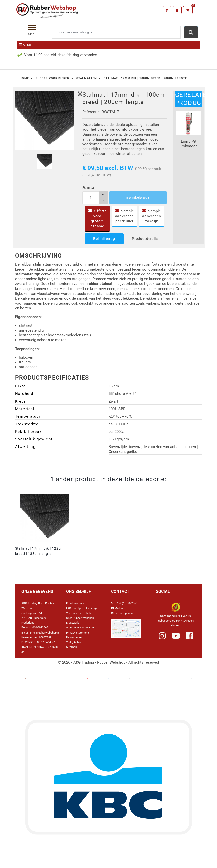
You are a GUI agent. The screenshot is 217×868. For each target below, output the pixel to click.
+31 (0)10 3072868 (126, 603)
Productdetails (145, 239)
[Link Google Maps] (126, 627)
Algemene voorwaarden (81, 628)
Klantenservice (76, 603)
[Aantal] (95, 198)
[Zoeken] (116, 32)
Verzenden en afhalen (80, 613)
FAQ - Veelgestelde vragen (83, 608)
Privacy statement (78, 633)
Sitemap (71, 647)
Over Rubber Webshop (80, 618)
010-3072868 (40, 628)
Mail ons (120, 608)
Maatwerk (73, 623)
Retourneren (74, 637)
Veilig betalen (75, 642)
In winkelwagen (138, 197)
